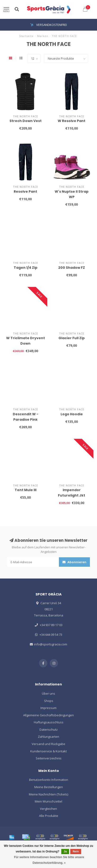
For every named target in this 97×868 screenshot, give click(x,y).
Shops (49, 701)
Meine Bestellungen (49, 787)
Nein (76, 852)
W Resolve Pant (72, 121)
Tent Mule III (26, 490)
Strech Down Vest (26, 121)
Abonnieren (74, 562)
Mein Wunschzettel (48, 801)
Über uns (48, 693)
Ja (65, 852)
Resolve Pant (25, 192)
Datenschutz (49, 729)
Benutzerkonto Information (49, 780)
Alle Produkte (49, 816)
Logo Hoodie (72, 414)
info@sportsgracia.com (51, 644)
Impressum (48, 708)
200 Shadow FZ (72, 268)
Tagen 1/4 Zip (26, 268)
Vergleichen (48, 809)
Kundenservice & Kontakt (48, 751)
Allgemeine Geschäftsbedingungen (48, 715)
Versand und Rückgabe (48, 744)
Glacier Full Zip (72, 338)
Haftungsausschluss (49, 722)
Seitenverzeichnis (49, 758)
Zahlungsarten (48, 737)
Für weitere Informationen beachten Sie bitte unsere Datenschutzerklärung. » (49, 860)
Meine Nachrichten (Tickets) (48, 794)
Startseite (26, 36)
